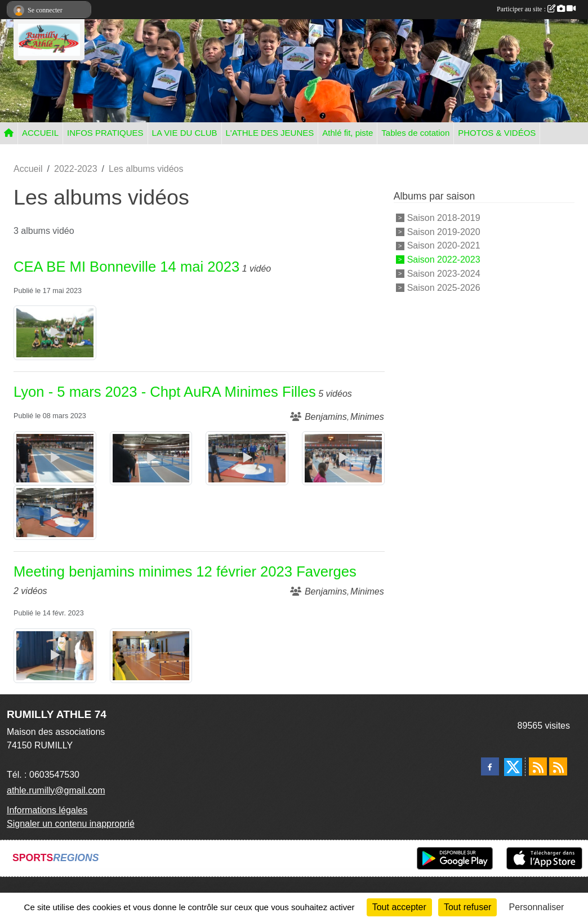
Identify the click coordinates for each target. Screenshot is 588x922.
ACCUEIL (40, 133)
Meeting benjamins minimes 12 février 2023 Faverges (185, 571)
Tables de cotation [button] (415, 133)
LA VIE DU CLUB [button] (185, 133)
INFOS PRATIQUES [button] (105, 133)
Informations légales (47, 810)
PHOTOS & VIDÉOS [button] (497, 133)
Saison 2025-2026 (444, 287)
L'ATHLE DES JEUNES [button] (270, 133)
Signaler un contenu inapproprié (71, 824)
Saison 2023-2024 (444, 274)
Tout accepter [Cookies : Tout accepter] (399, 907)
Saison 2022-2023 (444, 260)
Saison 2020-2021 (444, 245)
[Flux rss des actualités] (538, 766)
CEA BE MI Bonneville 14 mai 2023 (126, 267)
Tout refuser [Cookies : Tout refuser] (467, 907)
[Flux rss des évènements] (558, 766)
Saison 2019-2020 (444, 231)
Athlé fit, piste (348, 133)
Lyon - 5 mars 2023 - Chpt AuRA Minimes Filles (165, 392)
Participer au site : (536, 9)
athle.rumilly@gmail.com (56, 790)
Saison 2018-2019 (444, 218)
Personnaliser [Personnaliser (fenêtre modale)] (537, 907)
